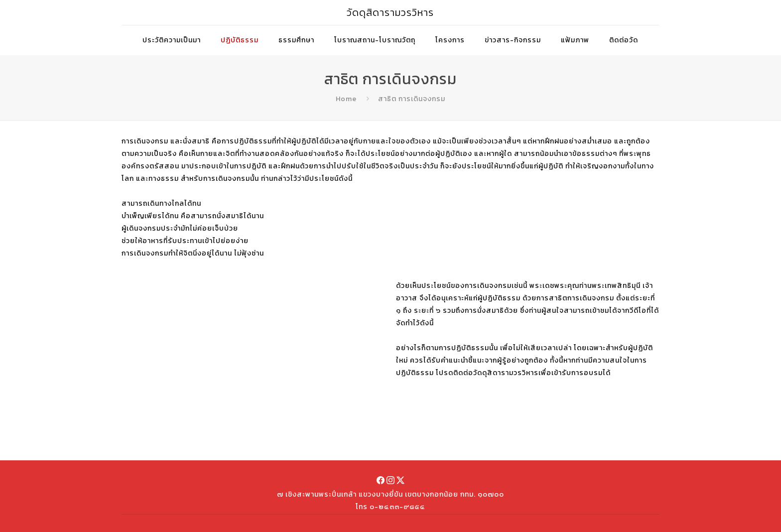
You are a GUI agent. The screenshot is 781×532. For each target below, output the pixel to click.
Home (346, 99)
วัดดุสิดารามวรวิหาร (390, 12)
